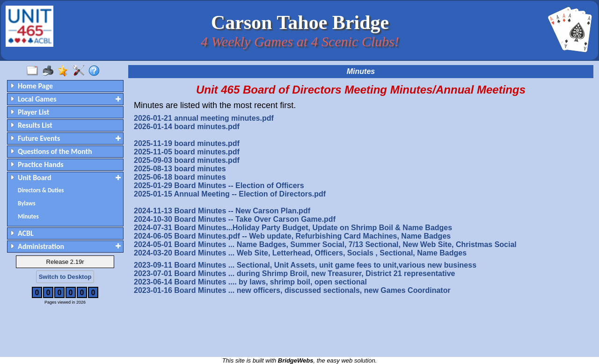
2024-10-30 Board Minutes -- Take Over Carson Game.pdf (235, 219)
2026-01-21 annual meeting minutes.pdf (204, 118)
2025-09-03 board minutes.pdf (187, 160)
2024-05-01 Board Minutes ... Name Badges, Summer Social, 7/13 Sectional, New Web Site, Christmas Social (325, 244)
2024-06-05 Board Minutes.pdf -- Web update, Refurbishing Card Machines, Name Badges (292, 236)
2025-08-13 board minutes (180, 169)
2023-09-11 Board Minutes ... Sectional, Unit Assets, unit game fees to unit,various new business (305, 265)
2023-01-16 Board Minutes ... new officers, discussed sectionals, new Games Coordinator (292, 290)
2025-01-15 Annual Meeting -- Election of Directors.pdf (230, 194)
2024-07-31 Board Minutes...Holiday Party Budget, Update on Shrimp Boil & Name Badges (293, 228)
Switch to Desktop (65, 277)
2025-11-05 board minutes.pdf (187, 152)
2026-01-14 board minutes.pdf (187, 127)
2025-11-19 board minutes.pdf (187, 143)
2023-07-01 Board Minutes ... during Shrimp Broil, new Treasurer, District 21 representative (294, 273)
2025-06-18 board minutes (180, 177)
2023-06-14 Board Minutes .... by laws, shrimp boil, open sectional (250, 282)
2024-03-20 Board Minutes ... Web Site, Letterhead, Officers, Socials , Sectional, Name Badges (300, 253)
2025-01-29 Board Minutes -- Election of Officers (219, 186)
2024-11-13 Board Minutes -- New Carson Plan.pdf (222, 211)
